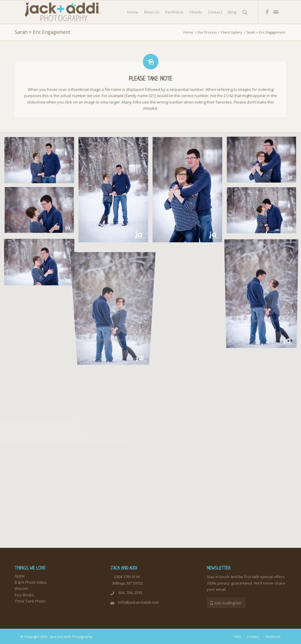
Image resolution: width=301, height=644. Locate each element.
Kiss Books (24, 595)
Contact (253, 637)
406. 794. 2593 (130, 593)
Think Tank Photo (30, 601)
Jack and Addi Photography (71, 637)
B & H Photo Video (31, 582)
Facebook (273, 637)
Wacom (21, 588)
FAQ (238, 637)
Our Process (207, 32)
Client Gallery (231, 32)
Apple (20, 576)
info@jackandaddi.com (139, 602)
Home (188, 32)
